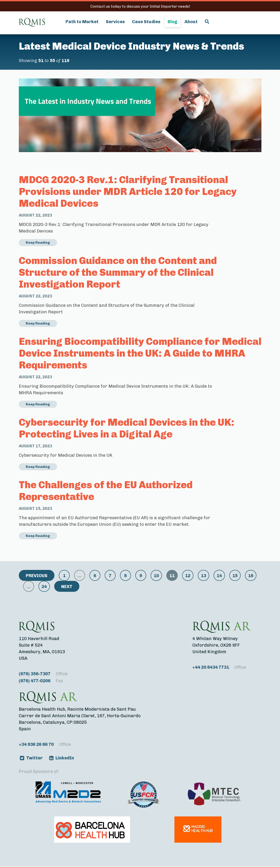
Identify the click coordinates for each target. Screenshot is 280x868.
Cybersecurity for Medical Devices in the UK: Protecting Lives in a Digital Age (127, 428)
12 (188, 576)
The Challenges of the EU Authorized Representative (106, 491)
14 (219, 576)
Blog (172, 22)
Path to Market (82, 22)
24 (44, 587)
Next (67, 587)
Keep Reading (38, 242)
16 (251, 576)
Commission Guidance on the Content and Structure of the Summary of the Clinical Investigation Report (118, 272)
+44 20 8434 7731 (219, 667)
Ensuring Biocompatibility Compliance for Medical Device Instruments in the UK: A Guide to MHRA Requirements (140, 353)
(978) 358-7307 (43, 674)
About (191, 22)
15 (235, 576)
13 (203, 576)
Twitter (34, 758)
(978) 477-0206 (41, 681)
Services (115, 22)
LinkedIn (65, 758)
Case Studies (146, 22)
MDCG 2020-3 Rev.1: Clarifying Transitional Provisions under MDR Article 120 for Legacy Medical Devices (128, 192)
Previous (37, 576)
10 (156, 576)
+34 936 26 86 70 (45, 744)
